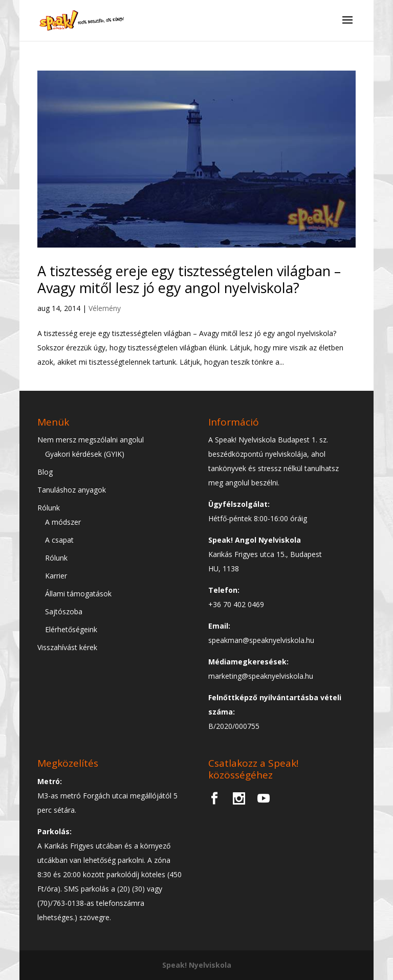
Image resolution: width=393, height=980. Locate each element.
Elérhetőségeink (71, 629)
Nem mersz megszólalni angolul (91, 440)
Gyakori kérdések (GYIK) (85, 454)
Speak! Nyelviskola (197, 965)
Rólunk (49, 508)
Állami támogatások (78, 594)
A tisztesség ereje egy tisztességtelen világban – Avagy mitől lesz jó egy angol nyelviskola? (189, 279)
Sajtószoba (64, 611)
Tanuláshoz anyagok (72, 490)
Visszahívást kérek (67, 647)
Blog (45, 472)
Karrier (56, 576)
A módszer (63, 522)
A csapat (59, 540)
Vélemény (105, 308)
